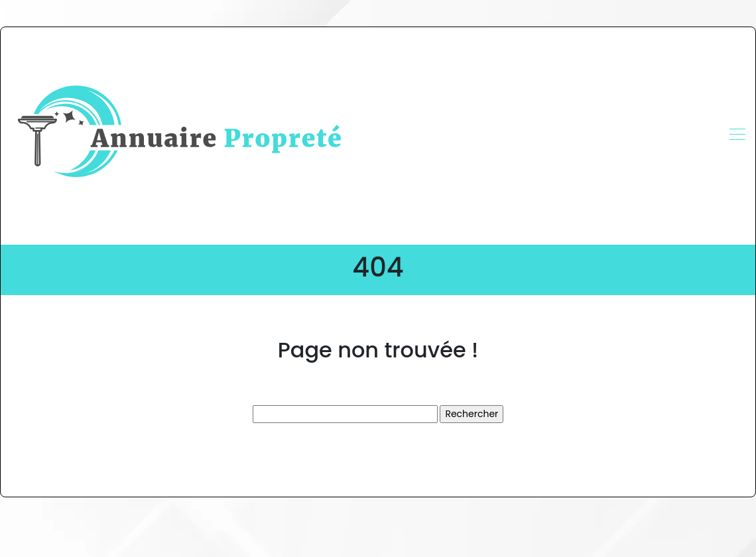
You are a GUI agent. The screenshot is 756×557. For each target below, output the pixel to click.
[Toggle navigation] (737, 136)
